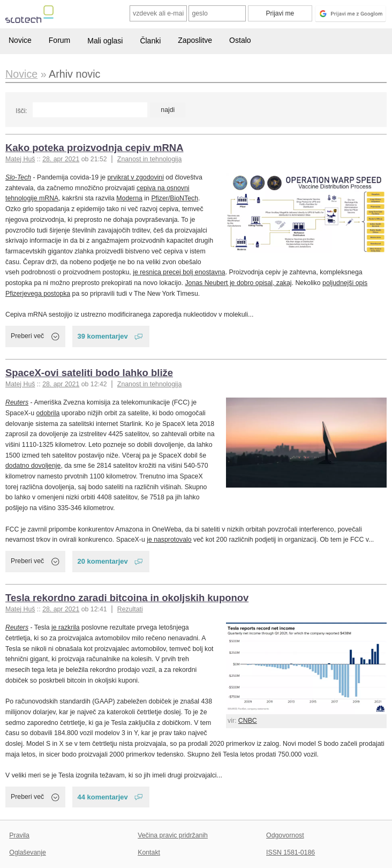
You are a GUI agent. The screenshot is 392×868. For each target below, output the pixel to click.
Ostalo (240, 40)
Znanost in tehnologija (149, 159)
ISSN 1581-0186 (291, 852)
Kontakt (149, 852)
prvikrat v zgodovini (136, 177)
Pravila (19, 835)
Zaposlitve (195, 40)
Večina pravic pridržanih (173, 835)
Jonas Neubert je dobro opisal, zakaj (238, 283)
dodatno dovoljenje (33, 466)
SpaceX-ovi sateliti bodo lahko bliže (89, 373)
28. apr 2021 (61, 159)
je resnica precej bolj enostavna (179, 272)
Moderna (129, 198)
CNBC (248, 721)
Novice (20, 40)
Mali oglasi (105, 41)
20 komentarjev (103, 561)
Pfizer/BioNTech (175, 198)
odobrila (48, 413)
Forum (59, 40)
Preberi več (27, 336)
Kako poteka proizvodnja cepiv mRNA (95, 148)
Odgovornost (285, 835)
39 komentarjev (103, 336)
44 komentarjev (103, 797)
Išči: (21, 111)
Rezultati (130, 609)
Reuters (17, 402)
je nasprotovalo (169, 540)
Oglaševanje (27, 852)
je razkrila (66, 627)
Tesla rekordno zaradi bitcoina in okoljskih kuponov (127, 598)
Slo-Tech (18, 177)
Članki (150, 41)
